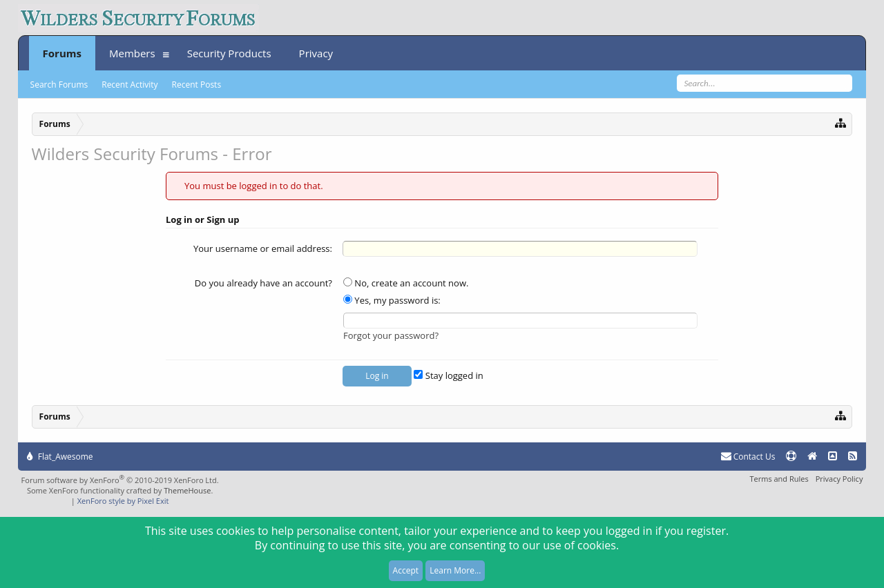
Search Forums (59, 85)
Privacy (316, 53)
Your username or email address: (263, 248)
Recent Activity (129, 85)
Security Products (229, 53)
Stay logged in (448, 375)
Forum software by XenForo (120, 480)
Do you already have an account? (263, 283)
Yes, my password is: (392, 300)
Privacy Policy (839, 479)
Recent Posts (197, 85)
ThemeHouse (187, 490)
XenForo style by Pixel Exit (123, 501)
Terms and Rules (779, 479)
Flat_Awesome (60, 457)
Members (132, 53)
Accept (406, 570)
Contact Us (748, 457)
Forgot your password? (391, 335)
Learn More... (455, 570)
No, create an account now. (406, 283)
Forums (62, 53)
